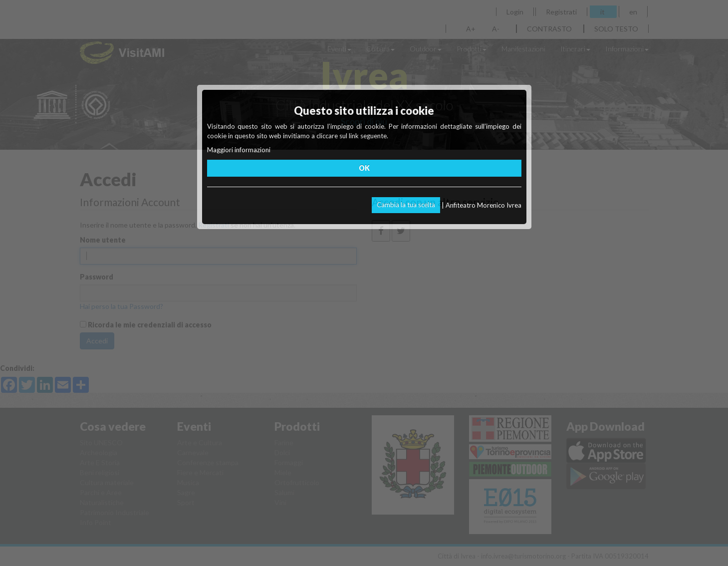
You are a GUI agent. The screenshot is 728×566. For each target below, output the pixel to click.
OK (364, 168)
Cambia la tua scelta (406, 205)
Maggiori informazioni (239, 150)
